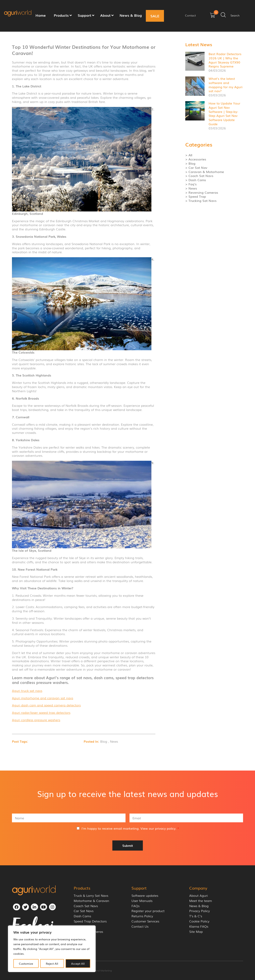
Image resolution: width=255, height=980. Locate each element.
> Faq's (191, 184)
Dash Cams (82, 916)
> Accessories (196, 159)
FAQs (135, 906)
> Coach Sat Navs (199, 176)
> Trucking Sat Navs (201, 201)
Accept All (78, 963)
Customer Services (145, 921)
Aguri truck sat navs (27, 690)
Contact (190, 15)
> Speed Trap (196, 196)
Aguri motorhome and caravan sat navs (43, 698)
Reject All (52, 963)
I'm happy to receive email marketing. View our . (130, 828)
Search (235, 15)
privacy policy (165, 828)
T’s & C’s (196, 916)
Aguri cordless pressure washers (36, 720)
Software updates (145, 895)
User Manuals (142, 901)
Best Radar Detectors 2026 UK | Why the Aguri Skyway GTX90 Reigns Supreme (225, 60)
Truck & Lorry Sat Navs (91, 895)
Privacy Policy (200, 911)
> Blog (190, 163)
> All (189, 155)
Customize (26, 963)
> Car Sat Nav (196, 168)
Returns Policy (142, 916)
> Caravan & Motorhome (205, 172)
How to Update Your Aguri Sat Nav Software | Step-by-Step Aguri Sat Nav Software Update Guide (224, 113)
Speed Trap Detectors (90, 921)
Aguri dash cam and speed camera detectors (46, 705)
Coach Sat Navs (86, 906)
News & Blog (199, 906)
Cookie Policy (199, 921)
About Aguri (199, 895)
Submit (128, 845)
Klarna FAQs (199, 926)
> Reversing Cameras (202, 192)
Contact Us (140, 926)
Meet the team (201, 901)
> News (191, 188)
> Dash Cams (196, 180)
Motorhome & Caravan (91, 901)
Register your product (148, 911)
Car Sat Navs (84, 911)
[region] (52, 949)
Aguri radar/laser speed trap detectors (41, 712)
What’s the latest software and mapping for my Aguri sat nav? (226, 85)
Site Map (196, 932)
